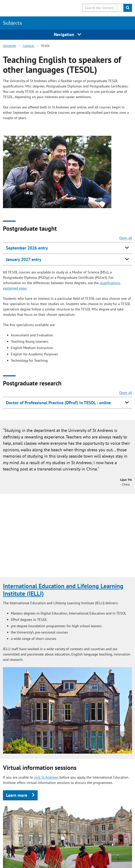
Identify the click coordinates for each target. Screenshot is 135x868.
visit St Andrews (46, 777)
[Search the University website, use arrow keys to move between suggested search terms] (103, 8)
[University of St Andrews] (23, 8)
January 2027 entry (24, 259)
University (10, 46)
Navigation (67, 34)
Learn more (17, 795)
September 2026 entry (27, 248)
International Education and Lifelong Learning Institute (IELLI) (63, 590)
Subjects (12, 23)
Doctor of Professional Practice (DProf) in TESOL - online (58, 403)
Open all (126, 238)
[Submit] (128, 8)
